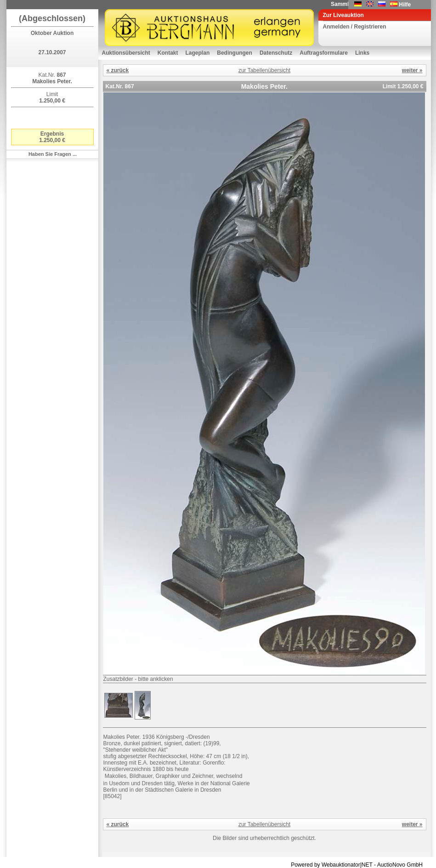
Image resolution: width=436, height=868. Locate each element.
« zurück (118, 70)
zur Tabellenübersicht (264, 70)
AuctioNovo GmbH (400, 865)
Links (362, 53)
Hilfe (405, 5)
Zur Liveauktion (343, 15)
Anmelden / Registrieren (355, 27)
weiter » (412, 70)
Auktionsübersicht (126, 53)
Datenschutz (276, 53)
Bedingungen (235, 53)
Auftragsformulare (324, 53)
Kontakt (168, 53)
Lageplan (198, 53)
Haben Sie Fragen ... (53, 154)
